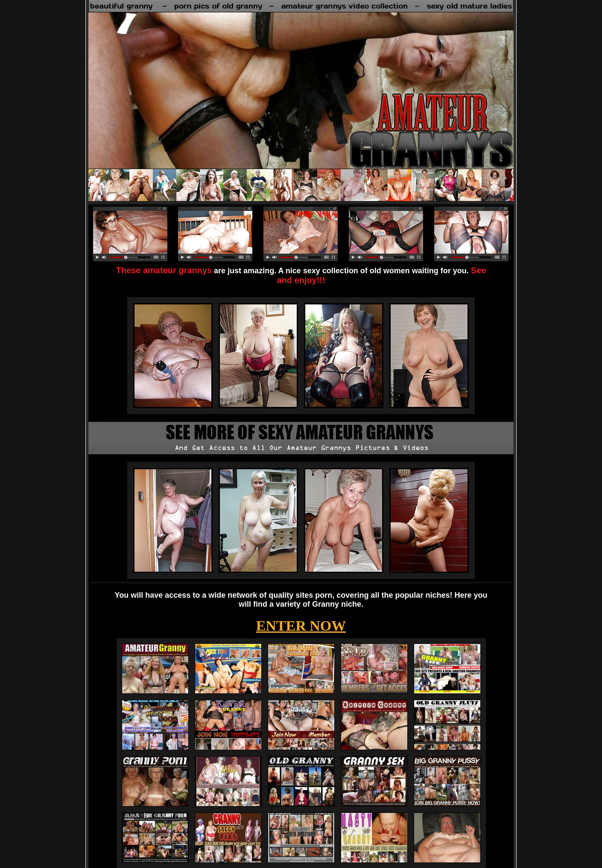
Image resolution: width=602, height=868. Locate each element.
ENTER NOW (301, 626)
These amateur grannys (164, 270)
